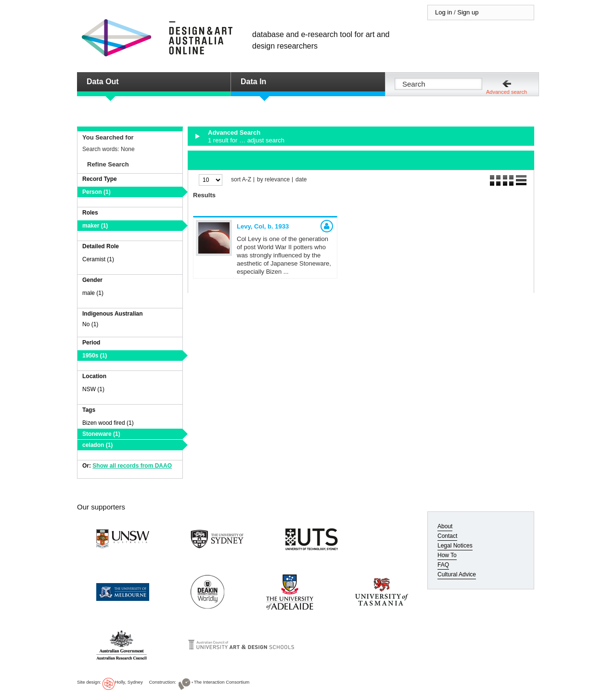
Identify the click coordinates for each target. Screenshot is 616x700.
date (301, 180)
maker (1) (95, 226)
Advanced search (507, 92)
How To (447, 555)
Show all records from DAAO (132, 466)
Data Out (103, 82)
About (445, 526)
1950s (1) (95, 356)
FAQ (443, 565)
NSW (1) (93, 389)
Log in (443, 12)
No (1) (90, 324)
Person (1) (96, 192)
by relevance (273, 180)
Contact (447, 536)
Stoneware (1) (101, 434)
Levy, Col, (263, 226)
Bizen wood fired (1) (108, 423)
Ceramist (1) (98, 259)
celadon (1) (97, 445)
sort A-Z (241, 180)
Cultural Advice (457, 574)
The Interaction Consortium (222, 682)
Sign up (468, 12)
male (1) (93, 293)
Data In (253, 82)
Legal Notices (455, 546)
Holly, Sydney (129, 682)
